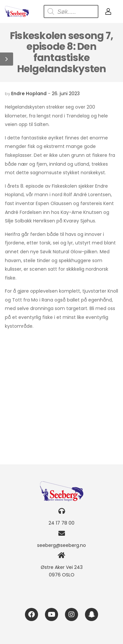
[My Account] (108, 11)
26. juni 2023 (66, 93)
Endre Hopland (29, 93)
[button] (7, 59)
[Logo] (17, 11)
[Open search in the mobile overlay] (71, 11)
